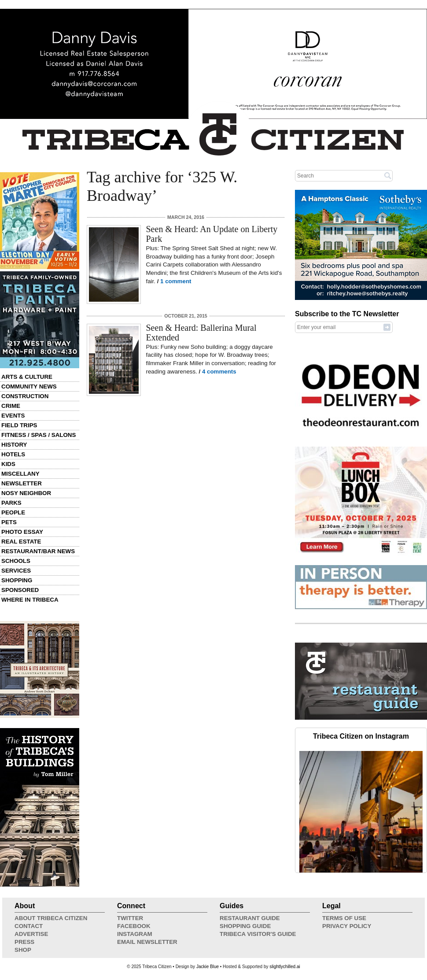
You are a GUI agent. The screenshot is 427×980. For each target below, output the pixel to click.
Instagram (135, 934)
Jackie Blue (208, 967)
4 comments (219, 372)
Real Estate (21, 542)
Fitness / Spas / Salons (39, 435)
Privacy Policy (347, 926)
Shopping (17, 580)
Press (24, 942)
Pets (9, 522)
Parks (11, 503)
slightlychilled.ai (285, 967)
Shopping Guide (245, 926)
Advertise (31, 934)
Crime (11, 406)
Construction (25, 396)
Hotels (13, 454)
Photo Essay (22, 532)
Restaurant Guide (250, 918)
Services (16, 571)
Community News (29, 386)
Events (13, 416)
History (14, 445)
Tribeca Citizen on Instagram (361, 736)
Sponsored (20, 590)
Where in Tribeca (30, 600)
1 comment (176, 281)
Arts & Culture (27, 377)
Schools (16, 561)
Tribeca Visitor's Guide (258, 934)
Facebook (134, 926)
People (13, 512)
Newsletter (22, 483)
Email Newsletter (147, 942)
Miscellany (20, 474)
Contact (29, 926)
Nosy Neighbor (26, 493)
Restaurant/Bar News (38, 551)
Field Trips (19, 425)
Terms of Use (344, 918)
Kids (8, 464)
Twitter (130, 918)
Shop (23, 950)
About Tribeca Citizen (51, 918)
